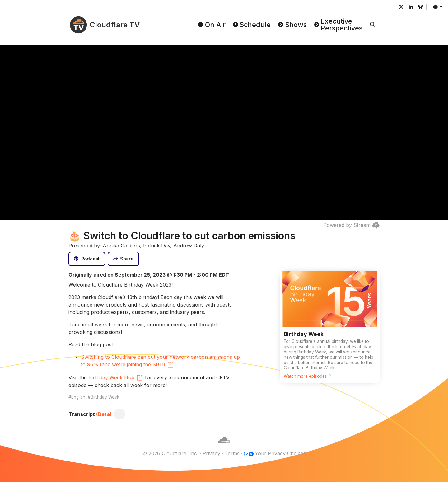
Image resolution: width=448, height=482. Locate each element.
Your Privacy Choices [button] (280, 453)
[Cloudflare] (224, 446)
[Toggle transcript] (120, 414)
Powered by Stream (351, 225)
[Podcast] (87, 259)
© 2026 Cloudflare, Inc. (170, 453)
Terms (232, 453)
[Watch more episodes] (330, 327)
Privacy (211, 453)
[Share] (124, 259)
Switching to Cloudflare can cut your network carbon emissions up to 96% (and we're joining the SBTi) (160, 361)
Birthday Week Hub (116, 378)
